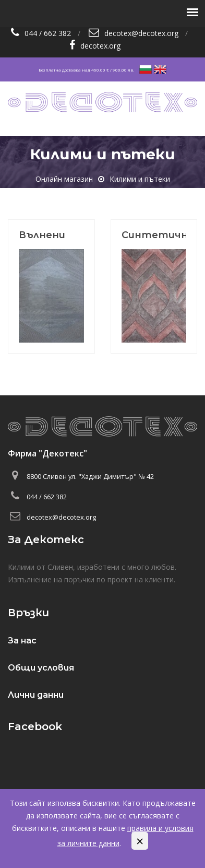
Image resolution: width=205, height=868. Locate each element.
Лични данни (36, 695)
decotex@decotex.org (141, 33)
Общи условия (41, 668)
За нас (22, 641)
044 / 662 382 (48, 33)
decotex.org (100, 46)
